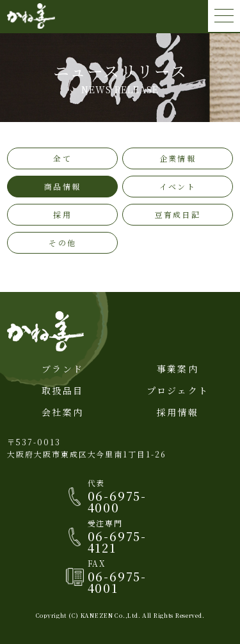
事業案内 (178, 369)
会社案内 (62, 412)
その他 (62, 242)
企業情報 (178, 158)
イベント (178, 186)
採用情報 (178, 412)
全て (62, 158)
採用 (62, 214)
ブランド (62, 369)
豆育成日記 (178, 214)
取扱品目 (62, 390)
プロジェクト (178, 390)
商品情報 (62, 186)
